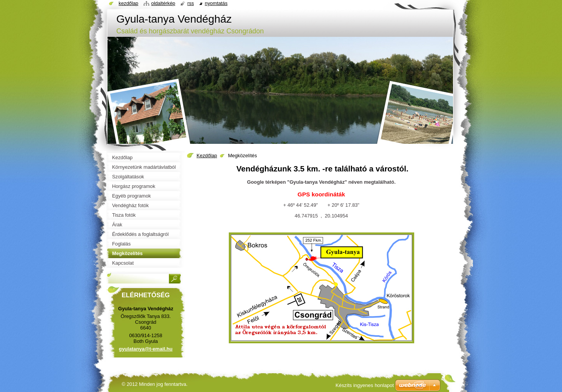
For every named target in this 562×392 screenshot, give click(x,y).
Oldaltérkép (163, 3)
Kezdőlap (207, 156)
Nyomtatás (216, 3)
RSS (191, 3)
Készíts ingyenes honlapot (365, 385)
